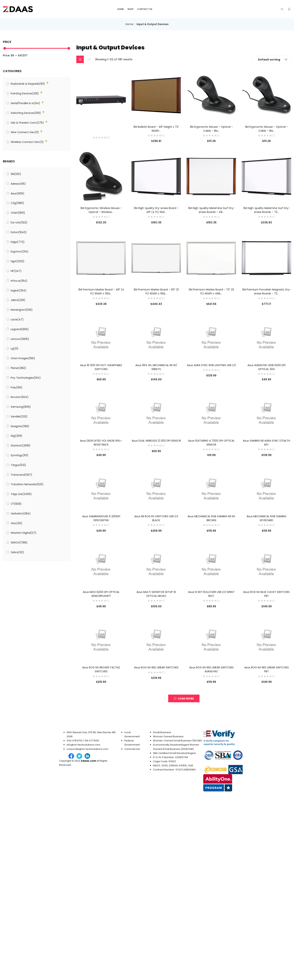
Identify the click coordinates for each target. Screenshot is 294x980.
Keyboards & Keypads (28, 84)
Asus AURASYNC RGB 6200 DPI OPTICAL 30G (267, 367)
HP (16, 271)
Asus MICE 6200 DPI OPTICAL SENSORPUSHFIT (101, 594)
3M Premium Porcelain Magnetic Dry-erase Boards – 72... (267, 291)
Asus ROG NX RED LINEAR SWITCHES (156, 667)
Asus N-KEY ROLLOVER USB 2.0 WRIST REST (211, 594)
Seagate (20, 426)
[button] (272, 60)
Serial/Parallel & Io (25, 103)
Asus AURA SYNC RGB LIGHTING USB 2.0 (211, 365)
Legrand (20, 329)
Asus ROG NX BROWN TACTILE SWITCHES (101, 669)
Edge (18, 242)
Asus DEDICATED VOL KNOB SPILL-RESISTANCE (101, 443)
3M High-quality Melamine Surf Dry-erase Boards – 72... (267, 210)
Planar (18, 368)
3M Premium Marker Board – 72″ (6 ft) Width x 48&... (211, 291)
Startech (21, 446)
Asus (18, 193)
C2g (17, 203)
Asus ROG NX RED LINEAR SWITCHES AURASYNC (211, 669)
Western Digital (24, 533)
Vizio (16, 523)
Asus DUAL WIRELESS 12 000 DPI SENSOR (156, 441)
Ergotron (20, 252)
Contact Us (145, 9)
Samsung (21, 407)
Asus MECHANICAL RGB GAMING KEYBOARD (266, 518)
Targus (18, 465)
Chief (18, 213)
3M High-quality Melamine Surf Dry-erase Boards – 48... (211, 210)
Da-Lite (19, 222)
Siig (16, 436)
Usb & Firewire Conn (27, 123)
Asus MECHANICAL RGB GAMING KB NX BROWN (211, 518)
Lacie (17, 319)
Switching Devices (26, 113)
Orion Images (23, 358)
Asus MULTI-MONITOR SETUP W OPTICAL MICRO (156, 594)
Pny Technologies (26, 378)
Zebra (17, 552)
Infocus (19, 281)
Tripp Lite (21, 494)
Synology (19, 455)
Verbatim (21, 514)
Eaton (19, 232)
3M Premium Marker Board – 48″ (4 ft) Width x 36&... (101, 291)
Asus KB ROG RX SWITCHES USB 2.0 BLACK (156, 518)
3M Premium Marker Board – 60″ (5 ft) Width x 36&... (156, 291)
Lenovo (20, 339)
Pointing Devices (25, 93)
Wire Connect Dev (25, 132)
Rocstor (20, 397)
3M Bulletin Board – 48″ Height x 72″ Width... (156, 129)
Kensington (22, 310)
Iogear (19, 290)
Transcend (21, 475)
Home (121, 9)
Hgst (18, 261)
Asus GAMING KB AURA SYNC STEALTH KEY (266, 443)
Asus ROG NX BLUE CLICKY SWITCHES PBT (266, 594)
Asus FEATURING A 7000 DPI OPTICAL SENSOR (211, 443)
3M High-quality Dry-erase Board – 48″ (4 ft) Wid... (156, 210)
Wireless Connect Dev (27, 142)
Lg (15, 349)
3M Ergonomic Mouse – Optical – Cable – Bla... (211, 129)
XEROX (19, 543)
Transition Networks (27, 484)
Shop (130, 9)
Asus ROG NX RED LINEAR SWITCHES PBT (267, 669)
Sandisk (19, 416)
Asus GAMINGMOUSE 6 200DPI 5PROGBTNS (101, 518)
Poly (17, 387)
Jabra (18, 300)
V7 (16, 504)
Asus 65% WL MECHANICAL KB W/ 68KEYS (156, 367)
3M (16, 174)
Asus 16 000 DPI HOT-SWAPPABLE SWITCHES (101, 367)
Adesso (18, 184)
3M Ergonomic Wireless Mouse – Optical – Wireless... (101, 210)
